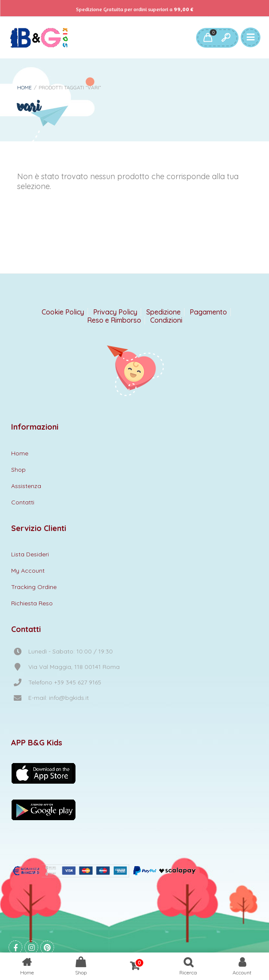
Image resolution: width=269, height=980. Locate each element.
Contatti (23, 502)
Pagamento (208, 312)
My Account (28, 571)
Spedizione (163, 312)
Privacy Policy (115, 312)
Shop (18, 470)
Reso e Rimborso (114, 320)
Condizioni (166, 320)
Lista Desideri (30, 554)
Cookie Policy (63, 312)
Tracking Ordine (34, 587)
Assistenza (26, 486)
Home (24, 87)
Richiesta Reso (32, 603)
